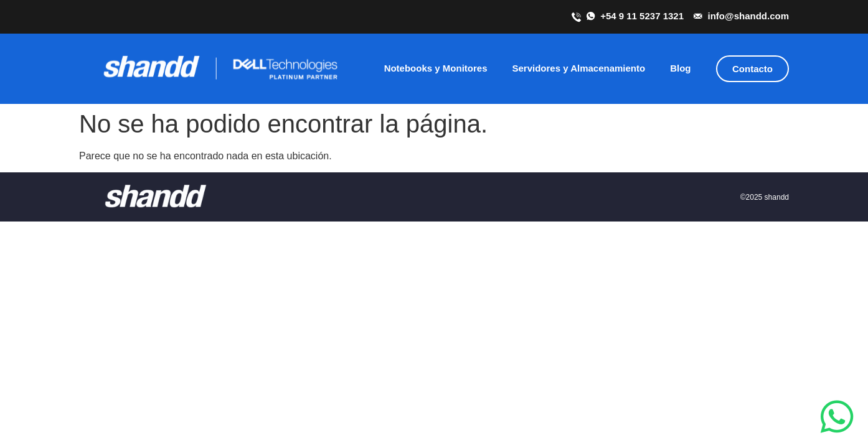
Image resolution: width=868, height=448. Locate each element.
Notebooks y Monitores (436, 68)
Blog (680, 68)
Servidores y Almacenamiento (578, 68)
